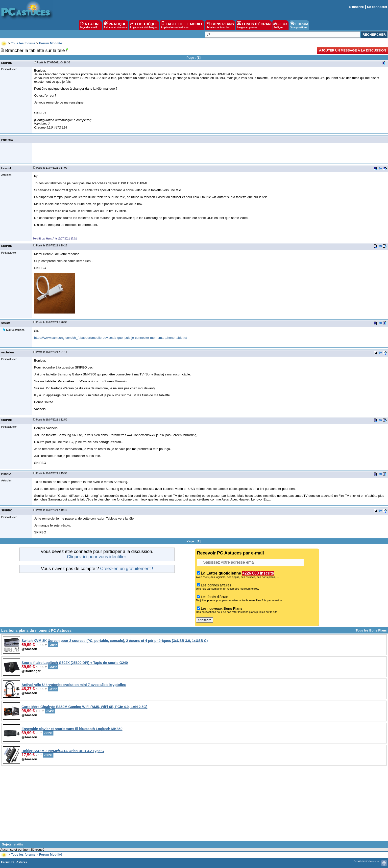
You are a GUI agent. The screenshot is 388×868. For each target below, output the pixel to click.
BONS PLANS (220, 25)
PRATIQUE (115, 25)
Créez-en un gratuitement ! (127, 569)
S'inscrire (356, 7)
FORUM (299, 25)
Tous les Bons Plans (371, 630)
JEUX (280, 25)
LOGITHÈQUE (144, 25)
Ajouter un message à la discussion (352, 50)
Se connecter (377, 7)
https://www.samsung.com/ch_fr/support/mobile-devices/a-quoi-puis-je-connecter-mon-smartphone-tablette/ (111, 338)
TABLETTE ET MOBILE (182, 25)
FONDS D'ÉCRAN (254, 25)
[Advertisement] (194, 806)
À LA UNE (90, 25)
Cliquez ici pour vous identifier (96, 557)
